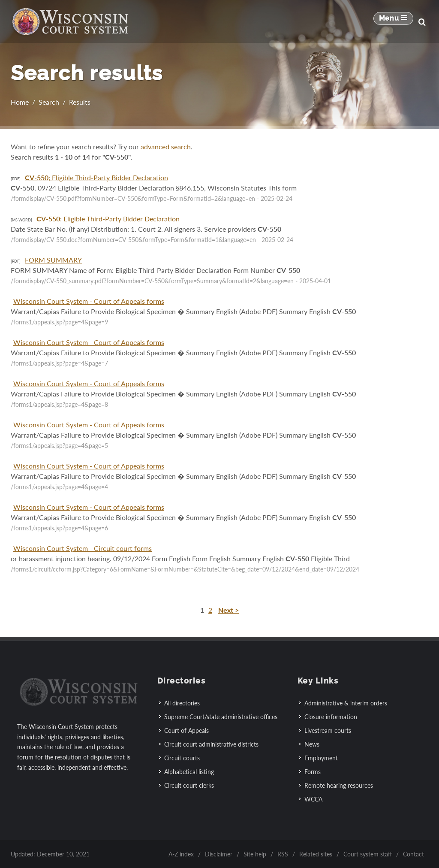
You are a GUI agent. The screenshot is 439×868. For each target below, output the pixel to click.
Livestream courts (328, 730)
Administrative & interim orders (346, 703)
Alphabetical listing (189, 771)
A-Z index (181, 854)
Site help (255, 854)
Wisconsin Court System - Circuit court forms (83, 548)
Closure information (331, 716)
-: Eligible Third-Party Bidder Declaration (108, 219)
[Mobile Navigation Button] (393, 22)
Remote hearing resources (339, 785)
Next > (229, 610)
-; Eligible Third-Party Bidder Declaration (96, 177)
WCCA (313, 799)
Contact (413, 854)
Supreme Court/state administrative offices (221, 716)
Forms (313, 771)
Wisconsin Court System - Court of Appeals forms (89, 301)
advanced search (166, 147)
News (312, 744)
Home (20, 102)
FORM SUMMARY (53, 260)
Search (49, 102)
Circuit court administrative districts (211, 744)
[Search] (422, 22)
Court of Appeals (186, 730)
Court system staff (368, 854)
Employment (321, 758)
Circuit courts (182, 758)
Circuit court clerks (189, 785)
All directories (182, 703)
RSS (283, 854)
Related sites (316, 854)
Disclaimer (219, 854)
